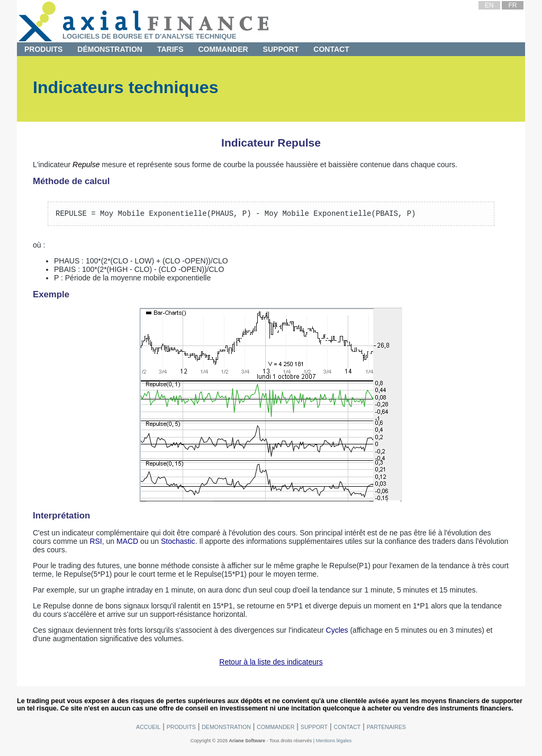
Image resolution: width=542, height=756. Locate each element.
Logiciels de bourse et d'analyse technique (149, 36)
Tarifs (170, 49)
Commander (223, 49)
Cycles (337, 632)
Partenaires (386, 728)
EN (489, 5)
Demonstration (226, 728)
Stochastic (178, 543)
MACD (127, 543)
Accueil (148, 728)
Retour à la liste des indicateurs (271, 663)
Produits (43, 49)
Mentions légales (334, 742)
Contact (331, 49)
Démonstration (110, 49)
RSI (96, 543)
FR (512, 5)
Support (281, 49)
